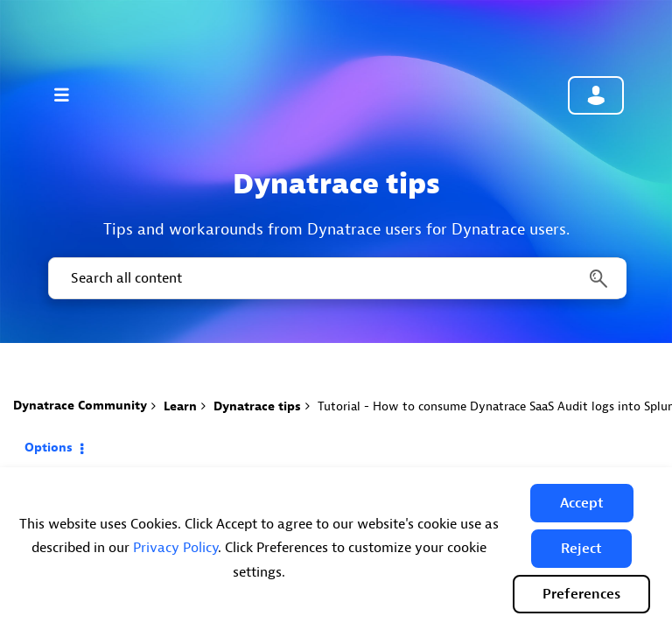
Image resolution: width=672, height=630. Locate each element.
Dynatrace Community (80, 406)
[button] (582, 503)
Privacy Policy (175, 548)
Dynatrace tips (257, 406)
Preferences (581, 594)
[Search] (336, 278)
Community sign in (596, 95)
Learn (180, 406)
